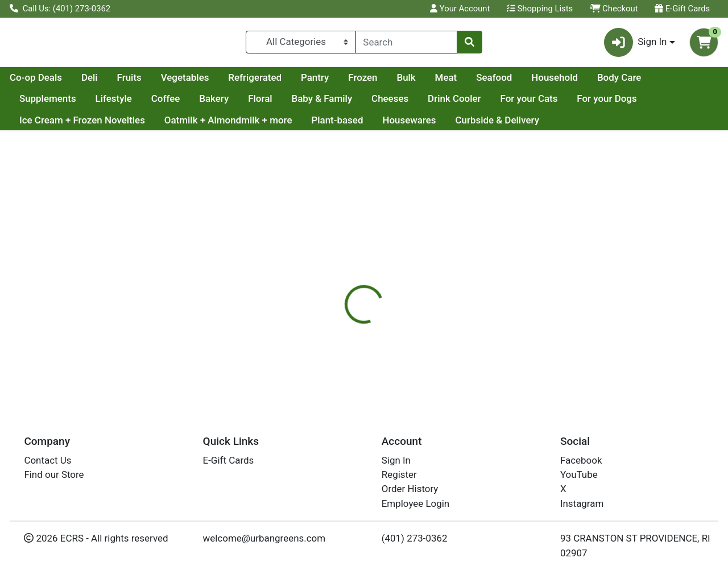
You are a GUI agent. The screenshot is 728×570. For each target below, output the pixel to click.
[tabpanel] (516, 358)
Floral (324, 104)
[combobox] (407, 44)
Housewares (409, 125)
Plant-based (337, 125)
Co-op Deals (144, 82)
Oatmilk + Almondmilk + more (228, 125)
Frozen (471, 82)
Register (399, 474)
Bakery (278, 104)
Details (335, 308)
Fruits (237, 82)
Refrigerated (363, 82)
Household (663, 82)
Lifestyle (177, 104)
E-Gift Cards (682, 9)
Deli (198, 82)
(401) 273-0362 (415, 538)
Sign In (396, 460)
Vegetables (293, 82)
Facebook (581, 460)
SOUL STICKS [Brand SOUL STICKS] (451, 353)
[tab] (335, 308)
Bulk (514, 82)
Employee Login (415, 503)
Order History (410, 489)
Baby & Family (385, 104)
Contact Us (47, 460)
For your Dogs (670, 104)
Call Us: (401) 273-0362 (60, 9)
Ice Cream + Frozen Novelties (82, 125)
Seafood (602, 82)
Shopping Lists (540, 9)
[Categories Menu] (301, 44)
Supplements (111, 104)
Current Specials (55, 82)
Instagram (582, 503)
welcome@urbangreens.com (264, 538)
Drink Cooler (518, 104)
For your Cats (592, 104)
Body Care (41, 104)
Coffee (229, 104)
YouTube (579, 474)
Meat (554, 82)
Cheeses (453, 104)
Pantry (423, 82)
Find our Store (54, 474)
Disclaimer (389, 308)
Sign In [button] (636, 45)
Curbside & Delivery (497, 125)
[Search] (407, 44)
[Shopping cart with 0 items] (704, 45)
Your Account (460, 9)
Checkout (614, 9)
